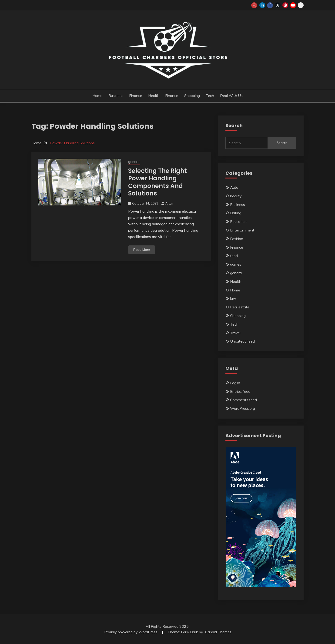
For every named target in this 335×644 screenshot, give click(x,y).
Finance (136, 96)
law (233, 298)
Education (238, 221)
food (234, 256)
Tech (210, 96)
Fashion (237, 239)
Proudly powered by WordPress (131, 632)
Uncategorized (242, 341)
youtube (293, 5)
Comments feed (243, 400)
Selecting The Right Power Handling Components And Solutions (157, 182)
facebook (270, 5)
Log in (235, 383)
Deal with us (231, 96)
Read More (142, 250)
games (236, 264)
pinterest (285, 5)
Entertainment (242, 230)
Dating (236, 213)
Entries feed (240, 391)
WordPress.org (243, 408)
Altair (169, 203)
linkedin (262, 5)
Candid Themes (218, 632)
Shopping (192, 96)
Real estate (240, 307)
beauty (236, 196)
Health (154, 96)
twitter (278, 5)
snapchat (301, 5)
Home (97, 96)
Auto (234, 187)
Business (116, 96)
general (134, 162)
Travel (235, 333)
